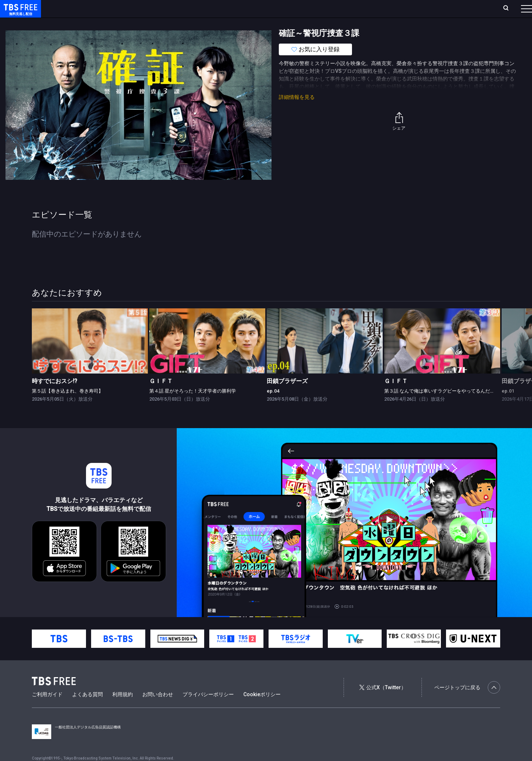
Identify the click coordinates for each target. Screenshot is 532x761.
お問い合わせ (158, 709)
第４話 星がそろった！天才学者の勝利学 (193, 406)
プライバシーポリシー (208, 709)
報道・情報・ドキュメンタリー (242, 23)
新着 (79, 23)
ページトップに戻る (467, 702)
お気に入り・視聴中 (218, 8)
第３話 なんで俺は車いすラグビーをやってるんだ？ (439, 406)
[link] (90, 356)
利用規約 (123, 709)
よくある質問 (87, 709)
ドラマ (147, 23)
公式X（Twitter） (383, 702)
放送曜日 (108, 8)
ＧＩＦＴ (161, 396)
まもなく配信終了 (112, 23)
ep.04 (273, 406)
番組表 (509, 8)
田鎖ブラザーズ (287, 396)
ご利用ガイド (47, 709)
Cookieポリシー (262, 709)
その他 (290, 23)
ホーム (83, 8)
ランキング (138, 8)
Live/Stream (173, 8)
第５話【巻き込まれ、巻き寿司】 (68, 406)
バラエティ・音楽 (183, 23)
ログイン (389, 8)
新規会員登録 (426, 8)
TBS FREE (19, 13)
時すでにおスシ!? (55, 396)
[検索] (458, 9)
